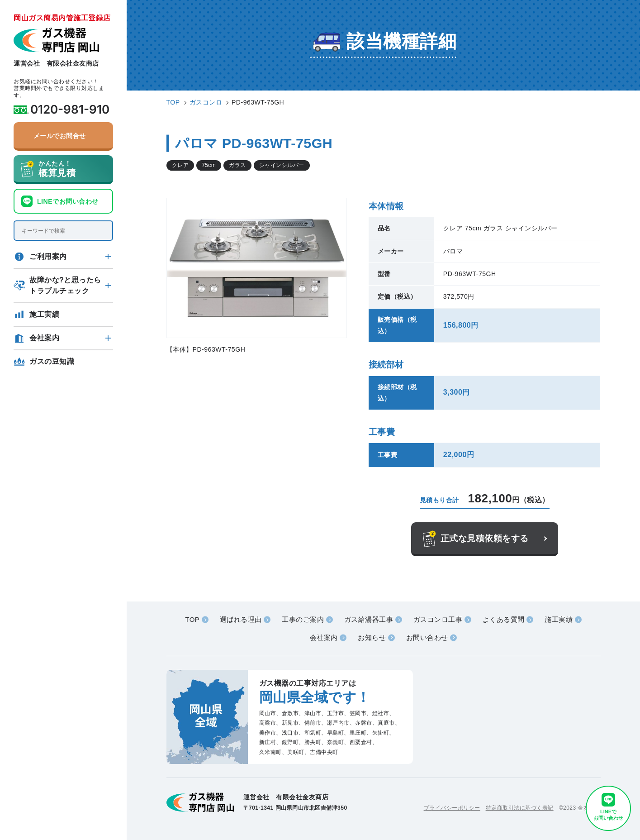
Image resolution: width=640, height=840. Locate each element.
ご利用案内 (48, 256)
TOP (192, 619)
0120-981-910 (70, 110)
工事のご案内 (303, 619)
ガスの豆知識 (52, 361)
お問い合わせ (427, 637)
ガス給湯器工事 (369, 619)
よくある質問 (504, 619)
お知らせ (372, 637)
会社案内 (44, 338)
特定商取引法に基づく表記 (520, 808)
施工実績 (44, 314)
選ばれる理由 (241, 619)
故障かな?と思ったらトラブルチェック (65, 285)
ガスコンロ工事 (438, 619)
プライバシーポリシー (452, 808)
